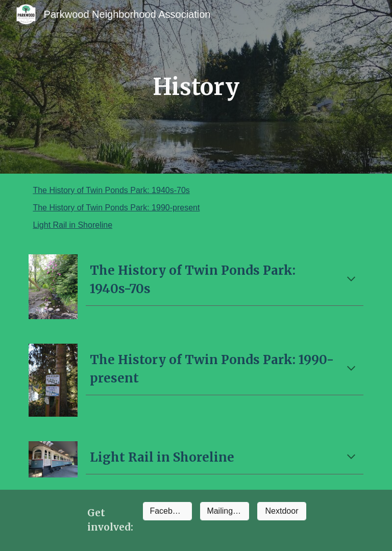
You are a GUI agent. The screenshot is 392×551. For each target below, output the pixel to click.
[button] (351, 280)
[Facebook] (167, 511)
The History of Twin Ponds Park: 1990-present (116, 208)
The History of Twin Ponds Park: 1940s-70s (111, 190)
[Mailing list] (224, 511)
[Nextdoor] (281, 511)
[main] (196, 87)
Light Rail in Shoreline (72, 225)
